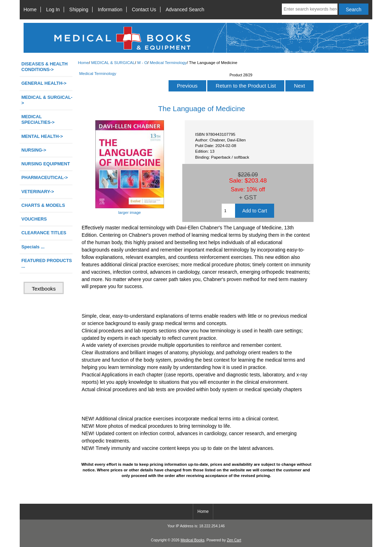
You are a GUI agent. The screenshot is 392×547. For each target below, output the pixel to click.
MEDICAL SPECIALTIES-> (38, 119)
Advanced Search (185, 9)
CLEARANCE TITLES (44, 233)
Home (30, 9)
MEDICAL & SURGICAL (113, 62)
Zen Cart (234, 540)
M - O (142, 62)
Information (110, 9)
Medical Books (192, 540)
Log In (53, 9)
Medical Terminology (168, 62)
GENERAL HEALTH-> (44, 83)
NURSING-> (34, 150)
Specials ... (33, 247)
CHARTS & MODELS (43, 205)
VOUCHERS (34, 219)
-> (47, 100)
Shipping (79, 9)
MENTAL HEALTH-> (42, 136)
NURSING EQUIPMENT (46, 164)
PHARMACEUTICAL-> (45, 177)
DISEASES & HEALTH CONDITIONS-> (45, 67)
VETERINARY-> (38, 192)
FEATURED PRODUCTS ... (47, 263)
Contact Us (144, 9)
